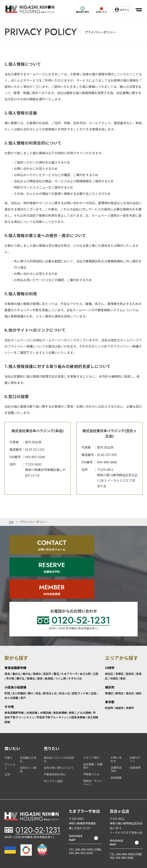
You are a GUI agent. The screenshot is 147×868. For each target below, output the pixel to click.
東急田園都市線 (14, 676)
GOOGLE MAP (76, 802)
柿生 (38, 657)
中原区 (114, 642)
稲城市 (119, 672)
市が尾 (10, 642)
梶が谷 (27, 638)
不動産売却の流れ (55, 738)
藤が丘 (20, 642)
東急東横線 (60, 676)
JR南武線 (32, 676)
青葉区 (109, 657)
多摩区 (119, 638)
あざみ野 (85, 638)
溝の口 (16, 638)
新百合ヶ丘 (50, 657)
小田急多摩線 (77, 681)
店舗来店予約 (116, 733)
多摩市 (130, 672)
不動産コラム (91, 738)
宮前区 (130, 638)
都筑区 (119, 657)
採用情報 (116, 741)
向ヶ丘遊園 (11, 662)
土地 (7, 738)
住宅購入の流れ (28, 723)
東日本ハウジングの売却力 (59, 723)
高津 (7, 638)
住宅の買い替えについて (59, 732)
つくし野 (61, 642)
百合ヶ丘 (64, 657)
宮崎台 (37, 638)
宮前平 (47, 638)
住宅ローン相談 (28, 733)
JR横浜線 (45, 676)
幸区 (123, 642)
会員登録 (135, 731)
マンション (10, 730)
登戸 (23, 662)
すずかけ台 (75, 642)
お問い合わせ (116, 723)
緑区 (139, 657)
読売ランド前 (80, 657)
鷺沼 (56, 638)
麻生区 (109, 638)
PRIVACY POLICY (134, 850)
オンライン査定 (53, 745)
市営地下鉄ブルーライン (52, 681)
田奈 (40, 642)
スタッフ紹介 (91, 721)
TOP (12, 522)
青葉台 (31, 642)
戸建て (9, 721)
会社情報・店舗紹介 (93, 730)
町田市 (109, 672)
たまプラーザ (69, 638)
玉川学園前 (19, 657)
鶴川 (31, 657)
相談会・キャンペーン (93, 746)
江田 (95, 638)
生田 (93, 657)
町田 (7, 657)
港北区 (130, 657)
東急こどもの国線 (80, 676)
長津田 (49, 642)
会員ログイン (135, 723)
